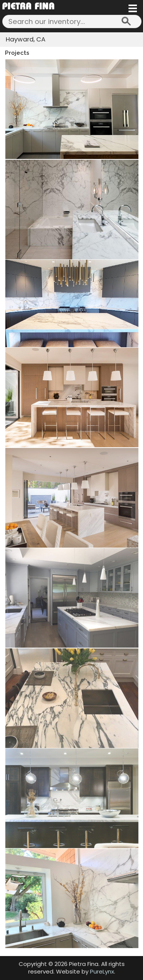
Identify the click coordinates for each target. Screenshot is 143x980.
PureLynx (102, 971)
